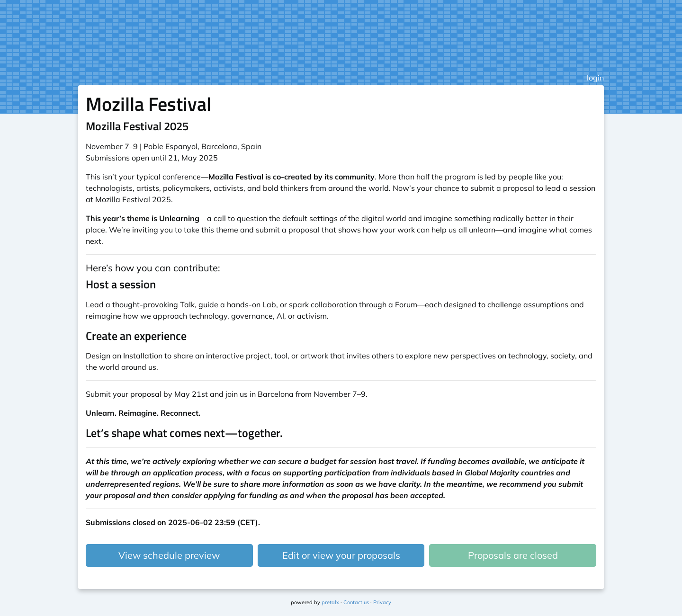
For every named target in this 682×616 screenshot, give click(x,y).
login (595, 78)
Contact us (356, 602)
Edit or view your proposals (341, 555)
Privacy (382, 602)
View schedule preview (169, 555)
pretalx (330, 602)
